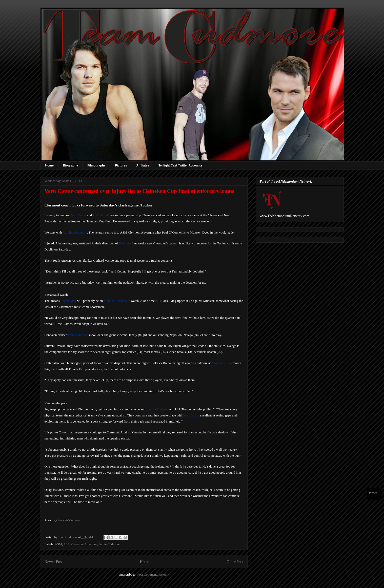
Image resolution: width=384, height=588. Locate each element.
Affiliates (143, 165)
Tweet (373, 493)
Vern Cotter (78, 215)
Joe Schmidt (101, 215)
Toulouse (125, 243)
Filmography (96, 165)
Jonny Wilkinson (157, 409)
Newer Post (54, 562)
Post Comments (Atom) (153, 574)
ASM (58, 544)
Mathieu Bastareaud (117, 301)
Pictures (121, 165)
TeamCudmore (68, 537)
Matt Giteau (191, 415)
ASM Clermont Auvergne (80, 544)
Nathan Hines (223, 363)
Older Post (235, 562)
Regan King (68, 301)
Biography (70, 165)
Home (49, 165)
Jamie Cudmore (78, 335)
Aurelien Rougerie (75, 232)
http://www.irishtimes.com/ (67, 520)
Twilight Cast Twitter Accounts (180, 165)
